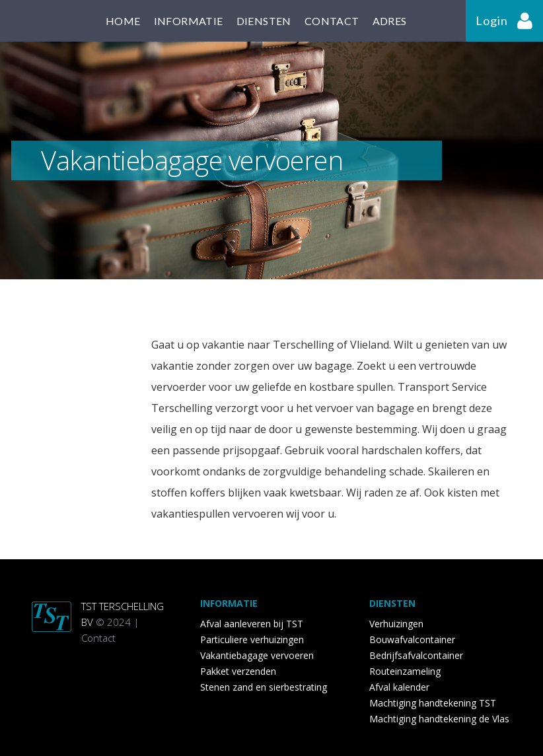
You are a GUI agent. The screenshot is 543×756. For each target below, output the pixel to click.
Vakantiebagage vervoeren (257, 655)
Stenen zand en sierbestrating (264, 687)
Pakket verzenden (238, 671)
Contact (98, 638)
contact (332, 21)
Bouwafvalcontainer (412, 639)
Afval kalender (399, 687)
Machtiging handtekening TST (433, 703)
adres (390, 21)
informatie (189, 21)
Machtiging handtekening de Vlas (439, 719)
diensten (264, 21)
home (123, 21)
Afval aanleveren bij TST (252, 624)
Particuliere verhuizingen (252, 639)
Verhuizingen (396, 624)
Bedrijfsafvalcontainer (416, 655)
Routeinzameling (405, 671)
